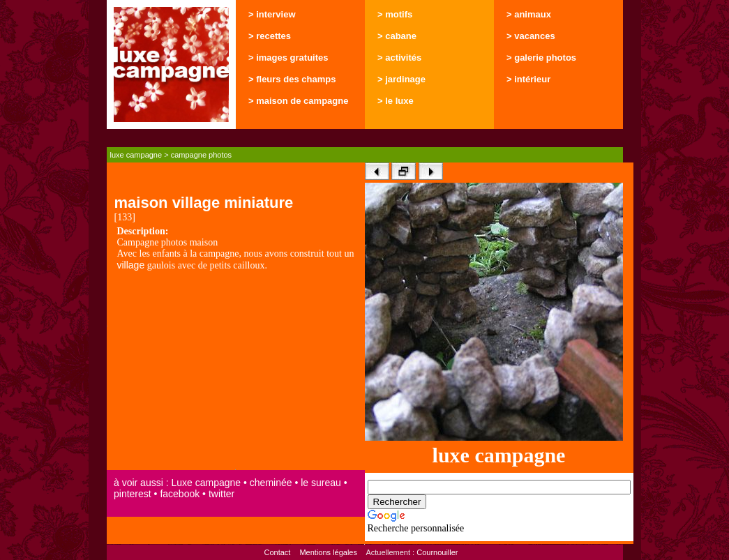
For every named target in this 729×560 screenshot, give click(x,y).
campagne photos (201, 155)
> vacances (531, 36)
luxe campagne (136, 155)
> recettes (270, 36)
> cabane (397, 36)
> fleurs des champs (292, 79)
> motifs (395, 14)
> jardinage (401, 79)
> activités (399, 58)
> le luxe (396, 101)
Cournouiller (437, 552)
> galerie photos (541, 58)
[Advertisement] (236, 372)
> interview (272, 14)
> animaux (529, 14)
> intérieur (528, 79)
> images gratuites (288, 58)
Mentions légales (328, 552)
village (131, 265)
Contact (277, 552)
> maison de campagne (298, 101)
